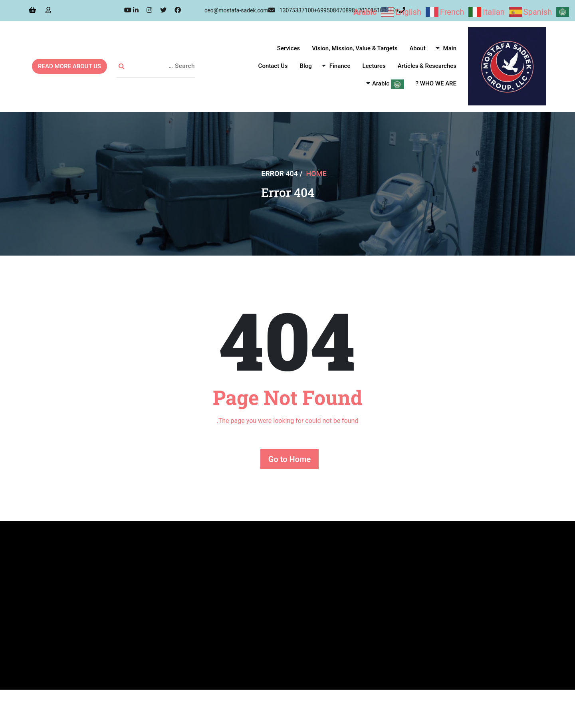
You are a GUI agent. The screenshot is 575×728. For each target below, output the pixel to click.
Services (288, 48)
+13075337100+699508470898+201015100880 (342, 10)
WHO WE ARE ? (436, 83)
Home (316, 174)
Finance (340, 66)
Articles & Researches (427, 66)
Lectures (374, 66)
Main (450, 48)
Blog (305, 66)
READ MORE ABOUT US (69, 66)
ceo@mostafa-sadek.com (240, 10)
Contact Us (273, 66)
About (417, 48)
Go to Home (289, 459)
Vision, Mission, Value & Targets (355, 48)
